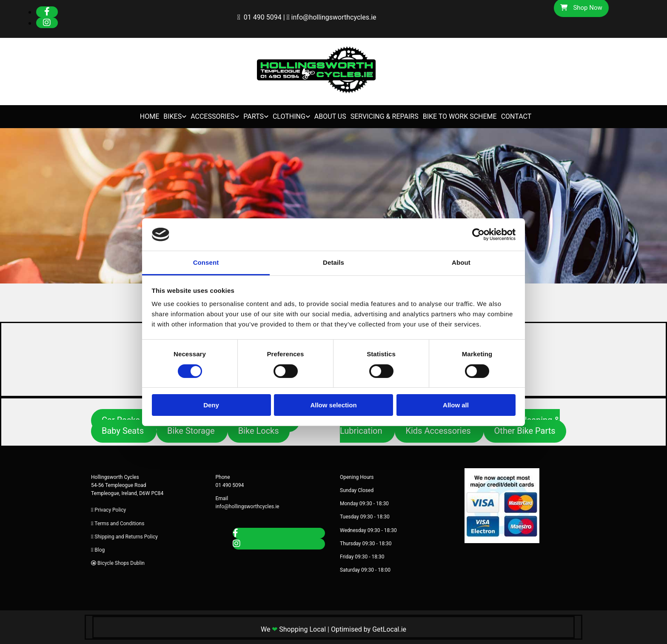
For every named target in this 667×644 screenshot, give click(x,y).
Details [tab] (333, 262)
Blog (100, 550)
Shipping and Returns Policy (126, 537)
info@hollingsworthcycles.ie (334, 17)
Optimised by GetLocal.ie (369, 629)
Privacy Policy (110, 510)
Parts (254, 116)
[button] (124, 431)
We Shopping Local (293, 629)
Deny (211, 405)
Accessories (212, 116)
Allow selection (333, 405)
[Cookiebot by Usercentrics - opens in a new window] (478, 235)
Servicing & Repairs (385, 116)
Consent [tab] (206, 262)
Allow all (456, 405)
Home (150, 116)
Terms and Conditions (119, 524)
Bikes (172, 116)
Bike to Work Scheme (460, 116)
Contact (516, 116)
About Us (330, 116)
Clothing (289, 116)
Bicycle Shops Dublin (121, 563)
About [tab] (461, 262)
